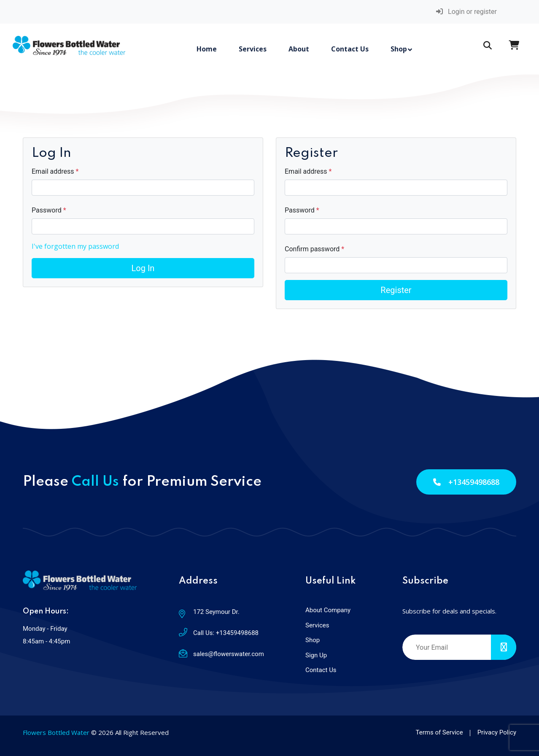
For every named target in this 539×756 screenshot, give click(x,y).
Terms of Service (439, 732)
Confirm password (313, 249)
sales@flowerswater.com (229, 654)
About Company (328, 610)
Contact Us (350, 49)
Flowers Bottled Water (56, 732)
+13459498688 (466, 482)
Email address (54, 171)
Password (47, 210)
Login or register (466, 12)
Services (253, 49)
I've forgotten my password (75, 246)
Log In (143, 268)
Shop (399, 49)
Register (396, 290)
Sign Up (316, 655)
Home (207, 49)
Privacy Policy (497, 732)
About (299, 49)
